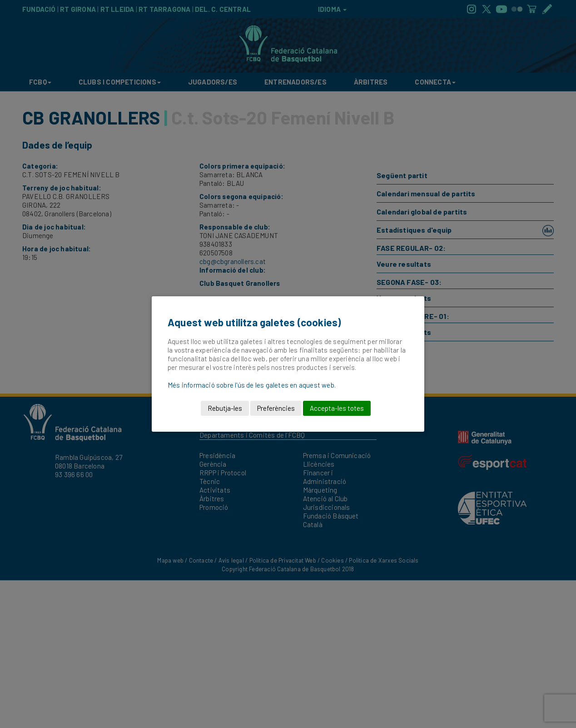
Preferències (276, 408)
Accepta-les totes (337, 408)
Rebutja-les (225, 408)
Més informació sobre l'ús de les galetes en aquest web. (252, 385)
